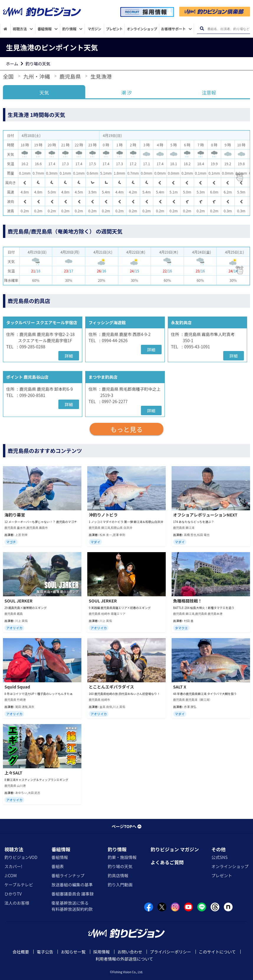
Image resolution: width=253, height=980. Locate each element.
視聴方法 (14, 849)
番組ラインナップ (68, 875)
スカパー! (13, 866)
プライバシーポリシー (170, 952)
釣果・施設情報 (122, 857)
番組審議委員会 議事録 (72, 894)
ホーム (12, 64)
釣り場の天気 (38, 64)
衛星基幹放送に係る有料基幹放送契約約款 (72, 906)
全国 (8, 76)
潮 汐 (126, 92)
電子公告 (45, 952)
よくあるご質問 (167, 862)
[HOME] (5, 29)
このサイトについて (217, 952)
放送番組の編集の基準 (72, 885)
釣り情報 (117, 849)
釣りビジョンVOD (21, 857)
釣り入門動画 (120, 885)
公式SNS (220, 857)
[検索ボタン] (202, 29)
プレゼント (222, 875)
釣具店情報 (118, 875)
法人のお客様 (17, 903)
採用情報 (101, 952)
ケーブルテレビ (19, 885)
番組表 (57, 866)
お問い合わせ (130, 952)
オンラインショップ (230, 866)
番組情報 (61, 849)
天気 (44, 92)
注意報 (209, 92)
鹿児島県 (70, 76)
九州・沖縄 (37, 76)
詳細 (69, 356)
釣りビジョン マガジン (175, 849)
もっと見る (126, 429)
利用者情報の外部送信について (124, 959)
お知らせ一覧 (73, 952)
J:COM (11, 875)
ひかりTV (13, 894)
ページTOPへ (126, 826)
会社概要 (21, 952)
